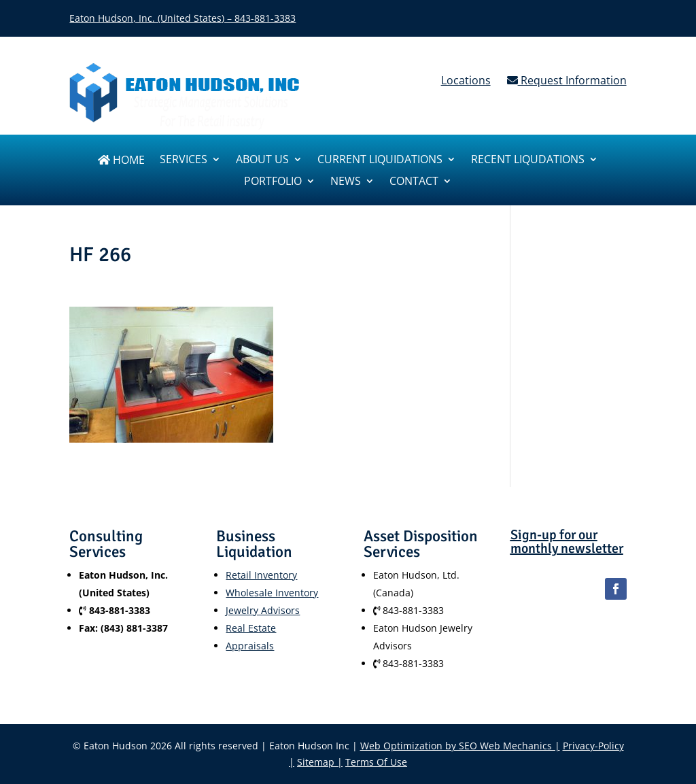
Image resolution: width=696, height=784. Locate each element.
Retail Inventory (261, 575)
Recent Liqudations (528, 160)
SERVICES (184, 160)
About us (262, 160)
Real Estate (251, 628)
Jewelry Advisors (263, 610)
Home (121, 161)
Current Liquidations (380, 160)
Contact (414, 182)
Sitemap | (320, 762)
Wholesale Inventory (272, 593)
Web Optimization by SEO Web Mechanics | (460, 746)
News (346, 182)
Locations (466, 80)
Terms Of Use (376, 762)
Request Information (567, 80)
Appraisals (250, 646)
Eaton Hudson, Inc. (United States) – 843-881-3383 (182, 18)
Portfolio (273, 182)
